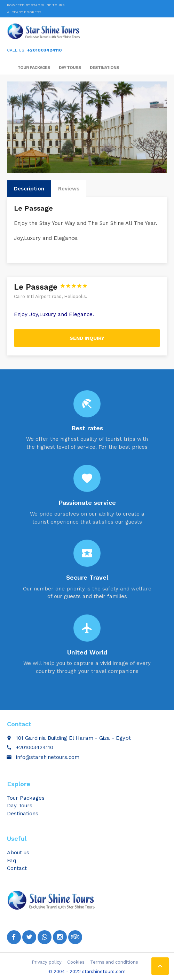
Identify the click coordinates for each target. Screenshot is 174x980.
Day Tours (70, 68)
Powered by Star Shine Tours (36, 5)
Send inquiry (87, 338)
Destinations (104, 68)
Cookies (76, 962)
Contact (17, 868)
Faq (11, 861)
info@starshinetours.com (48, 757)
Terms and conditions (114, 962)
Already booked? (24, 12)
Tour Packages (34, 68)
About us (18, 853)
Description (29, 189)
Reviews (69, 189)
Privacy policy (47, 962)
